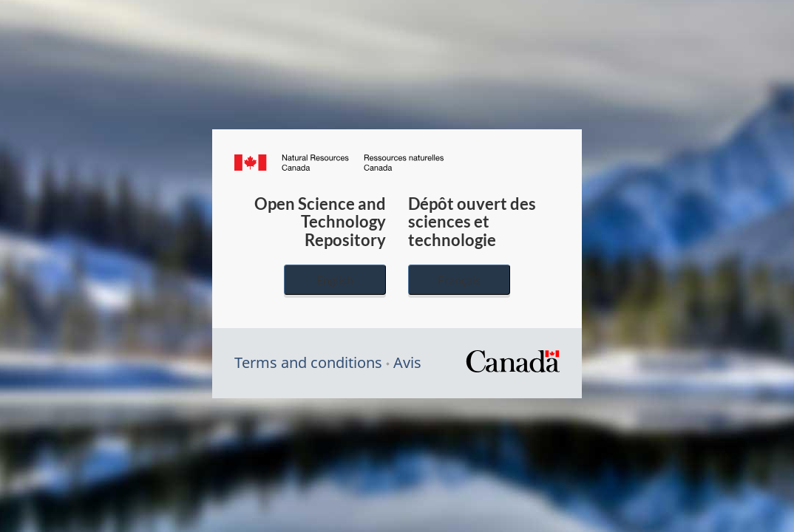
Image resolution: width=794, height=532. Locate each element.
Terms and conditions (308, 362)
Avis (407, 362)
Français (459, 280)
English (335, 280)
